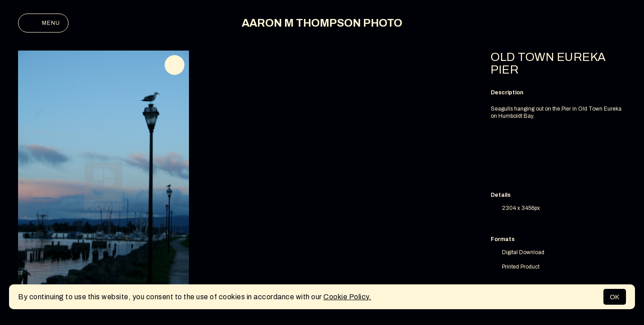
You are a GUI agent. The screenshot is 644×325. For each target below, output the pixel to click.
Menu (43, 23)
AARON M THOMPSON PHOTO (322, 23)
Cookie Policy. (347, 297)
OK (615, 297)
